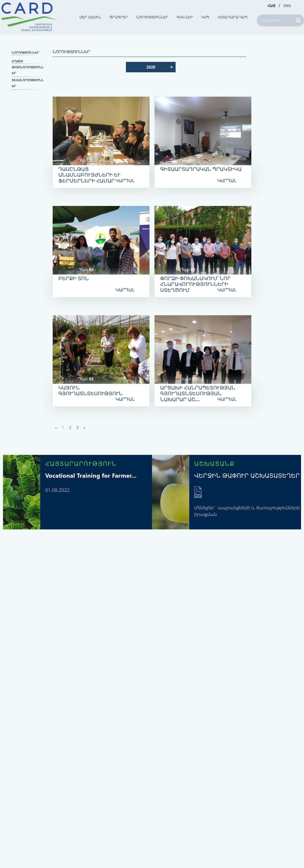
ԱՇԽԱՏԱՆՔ (214, 463)
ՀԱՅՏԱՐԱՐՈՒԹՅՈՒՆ (81, 463)
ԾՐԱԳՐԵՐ (119, 17)
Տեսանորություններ (28, 83)
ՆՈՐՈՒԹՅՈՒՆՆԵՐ (152, 17)
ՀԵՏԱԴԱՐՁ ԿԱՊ (232, 17)
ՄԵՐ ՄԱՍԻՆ (90, 17)
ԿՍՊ (205, 17)
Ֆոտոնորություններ (28, 70)
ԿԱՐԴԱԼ (125, 180)
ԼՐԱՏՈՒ (17, 61)
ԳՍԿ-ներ (185, 17)
